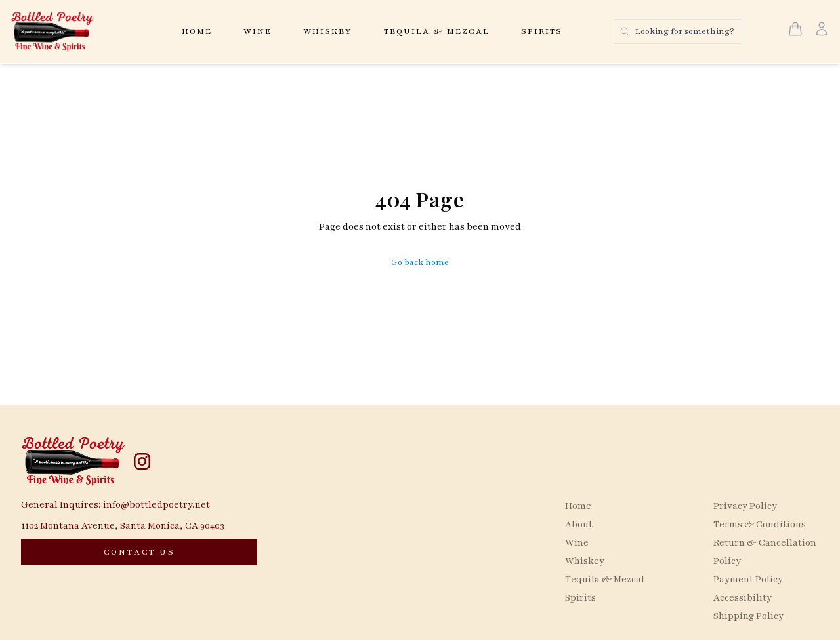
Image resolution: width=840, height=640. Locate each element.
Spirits (542, 31)
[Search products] (678, 31)
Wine (258, 31)
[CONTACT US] (139, 552)
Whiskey (328, 31)
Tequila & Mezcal (437, 31)
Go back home (420, 262)
